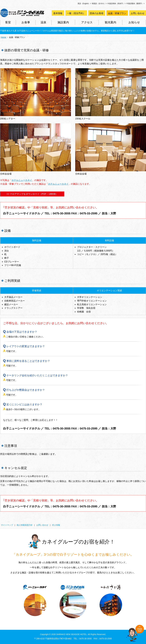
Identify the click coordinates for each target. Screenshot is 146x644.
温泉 (43, 22)
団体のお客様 (97, 13)
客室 (8, 22)
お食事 (26, 22)
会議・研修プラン (117, 13)
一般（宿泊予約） (76, 13)
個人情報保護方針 (25, 525)
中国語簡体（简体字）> (116, 4)
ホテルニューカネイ (22, 180)
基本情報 (58, 13)
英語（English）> (84, 4)
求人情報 (56, 525)
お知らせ (134, 22)
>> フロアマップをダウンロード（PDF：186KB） (32, 194)
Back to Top (135, 633)
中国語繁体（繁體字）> (135, 4)
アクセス (87, 22)
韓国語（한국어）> (99, 4)
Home (3, 37)
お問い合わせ (138, 13)
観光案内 (111, 22)
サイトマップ (7, 525)
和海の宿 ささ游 (111, 601)
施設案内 (63, 22)
